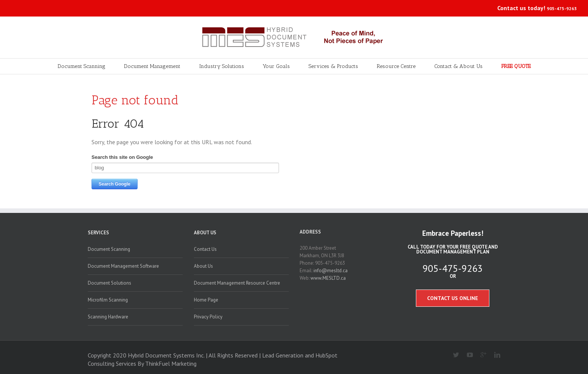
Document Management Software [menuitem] (123, 266)
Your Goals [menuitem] (276, 66)
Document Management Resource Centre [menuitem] (237, 283)
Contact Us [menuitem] (205, 249)
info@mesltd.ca (331, 271)
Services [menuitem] (98, 233)
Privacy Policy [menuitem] (208, 317)
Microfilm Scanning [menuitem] (108, 300)
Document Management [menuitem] (152, 66)
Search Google (115, 184)
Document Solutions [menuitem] (109, 283)
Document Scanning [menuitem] (82, 66)
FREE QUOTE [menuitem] (516, 66)
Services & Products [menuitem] (333, 66)
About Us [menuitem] (205, 233)
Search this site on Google (122, 157)
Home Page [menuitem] (206, 300)
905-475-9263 (562, 8)
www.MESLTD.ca (328, 278)
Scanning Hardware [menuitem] (108, 317)
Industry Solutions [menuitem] (222, 66)
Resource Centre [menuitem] (396, 66)
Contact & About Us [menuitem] (458, 66)
